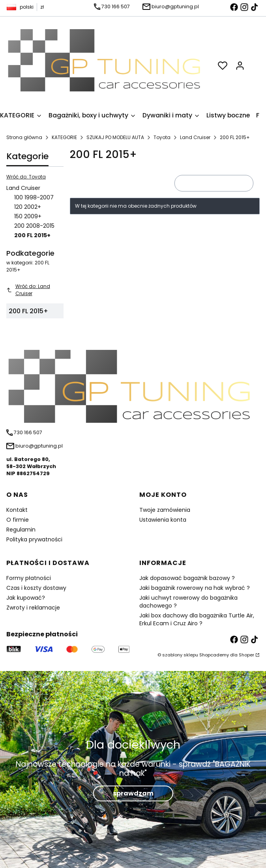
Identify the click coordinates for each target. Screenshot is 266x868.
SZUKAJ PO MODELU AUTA (115, 137)
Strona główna (24, 137)
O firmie (18, 520)
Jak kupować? (26, 598)
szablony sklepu (180, 655)
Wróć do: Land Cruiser (28, 290)
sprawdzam (133, 793)
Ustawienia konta (163, 520)
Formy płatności (29, 578)
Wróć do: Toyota (26, 177)
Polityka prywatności (34, 539)
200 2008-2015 (34, 226)
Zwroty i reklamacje (33, 608)
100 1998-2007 (34, 197)
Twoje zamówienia (165, 510)
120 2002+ (28, 207)
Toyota (162, 137)
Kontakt (17, 510)
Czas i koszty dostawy (36, 588)
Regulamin (21, 530)
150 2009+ (28, 216)
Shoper (246, 655)
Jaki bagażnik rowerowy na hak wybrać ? (195, 588)
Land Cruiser (195, 137)
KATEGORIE (64, 137)
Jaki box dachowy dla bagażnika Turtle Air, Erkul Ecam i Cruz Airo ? (197, 619)
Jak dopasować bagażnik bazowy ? (187, 578)
